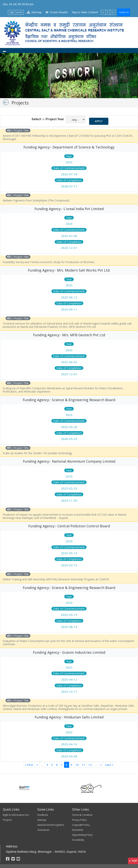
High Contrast (16, 12)
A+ (112, 12)
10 (78, 765)
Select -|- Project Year (48, 119)
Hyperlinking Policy (82, 835)
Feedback (43, 815)
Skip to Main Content (85, 12)
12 (91, 765)
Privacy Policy (79, 820)
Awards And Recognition (51, 825)
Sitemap (34, 12)
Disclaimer (78, 830)
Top (133, 861)
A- (103, 12)
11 (84, 765)
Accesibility (78, 840)
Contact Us (124, 12)
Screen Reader (57, 12)
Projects (7, 820)
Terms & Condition (82, 815)
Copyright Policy (81, 825)
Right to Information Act (16, 815)
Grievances (43, 830)
